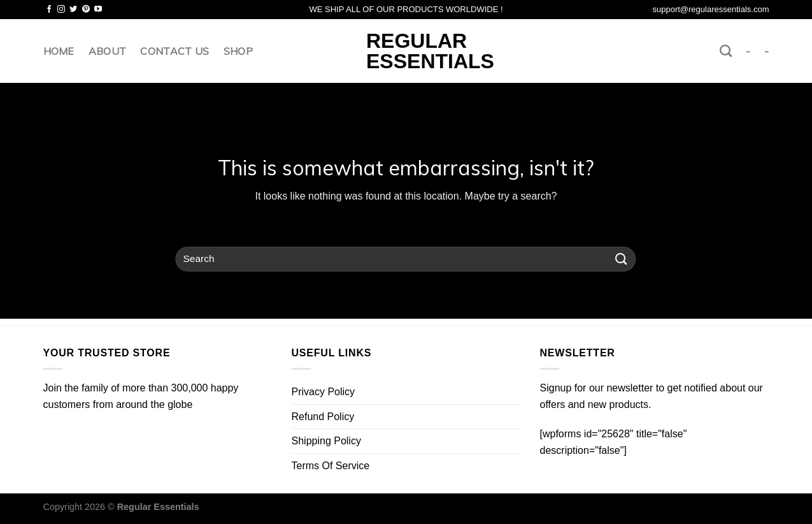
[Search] (726, 51)
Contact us (175, 51)
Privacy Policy (324, 392)
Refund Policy (323, 417)
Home (59, 51)
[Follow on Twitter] (73, 10)
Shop (238, 51)
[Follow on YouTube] (98, 10)
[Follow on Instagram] (61, 10)
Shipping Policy (326, 441)
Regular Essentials (406, 51)
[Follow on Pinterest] (86, 10)
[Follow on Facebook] (49, 10)
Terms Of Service (331, 466)
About (108, 51)
